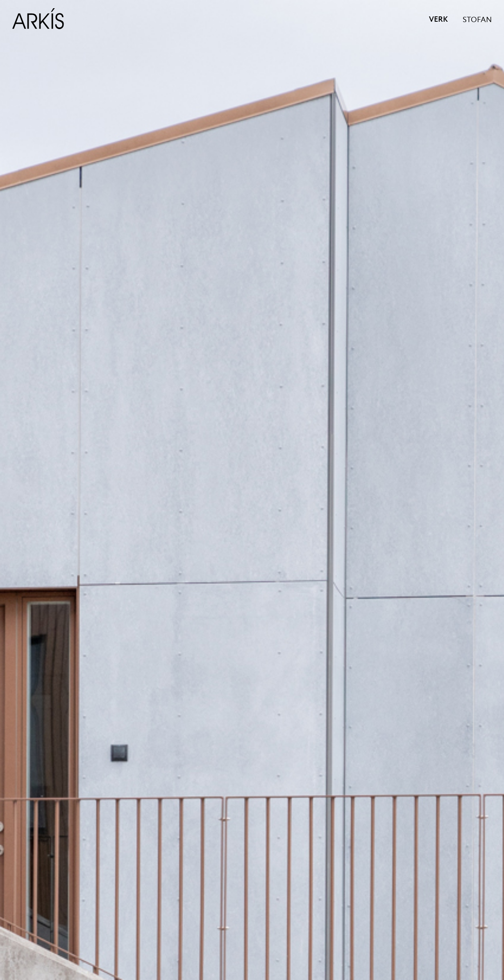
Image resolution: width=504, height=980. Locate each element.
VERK (438, 20)
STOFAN (477, 20)
